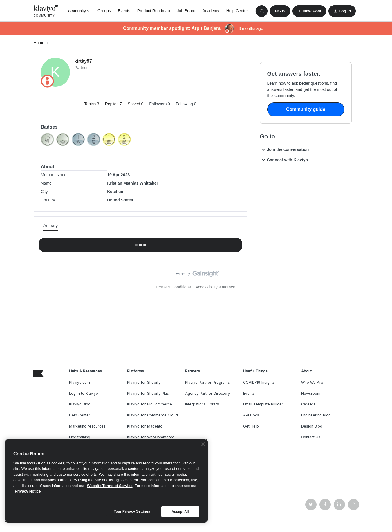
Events (124, 11)
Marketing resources (87, 426)
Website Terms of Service (110, 486)
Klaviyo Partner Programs (207, 382)
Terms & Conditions (173, 287)
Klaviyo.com (80, 382)
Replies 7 (114, 104)
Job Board (186, 11)
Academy (211, 11)
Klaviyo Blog (80, 404)
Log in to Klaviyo (84, 393)
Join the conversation (284, 149)
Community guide (306, 109)
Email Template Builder (263, 404)
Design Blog (312, 426)
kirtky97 (83, 61)
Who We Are (312, 382)
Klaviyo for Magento (145, 426)
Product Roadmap (154, 11)
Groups (104, 11)
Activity (51, 226)
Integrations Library (202, 404)
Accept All (180, 512)
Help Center (237, 11)
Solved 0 (136, 104)
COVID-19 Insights (259, 382)
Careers (308, 404)
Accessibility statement (216, 287)
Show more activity (140, 243)
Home (39, 43)
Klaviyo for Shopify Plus (148, 393)
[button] (280, 11)
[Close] (203, 444)
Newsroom (311, 393)
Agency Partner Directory (207, 393)
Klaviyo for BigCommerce (150, 404)
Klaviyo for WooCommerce (151, 437)
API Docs (251, 415)
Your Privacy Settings (132, 511)
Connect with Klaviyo (284, 160)
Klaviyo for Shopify (144, 382)
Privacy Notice (28, 491)
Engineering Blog (316, 415)
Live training (80, 437)
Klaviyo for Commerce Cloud (152, 415)
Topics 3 (92, 104)
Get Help (251, 426)
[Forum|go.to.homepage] (46, 11)
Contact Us (311, 437)
